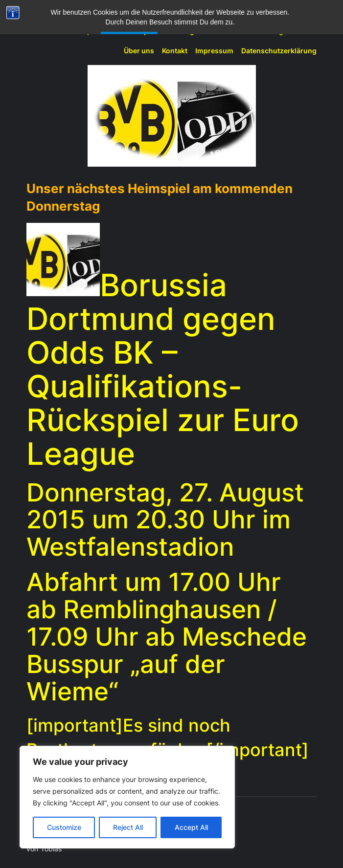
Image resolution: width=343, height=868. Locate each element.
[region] (127, 797)
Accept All (191, 827)
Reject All (128, 827)
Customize (64, 827)
